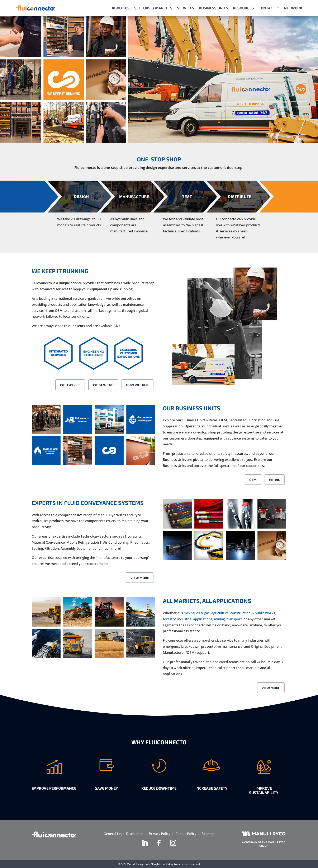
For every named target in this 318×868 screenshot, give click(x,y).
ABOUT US (121, 8)
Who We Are (70, 385)
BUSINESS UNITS (213, 8)
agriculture (220, 613)
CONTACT (267, 8)
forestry (169, 619)
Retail (275, 480)
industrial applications (195, 619)
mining (189, 613)
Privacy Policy (160, 834)
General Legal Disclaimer (123, 834)
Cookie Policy (186, 834)
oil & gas (203, 613)
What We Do (103, 385)
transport (234, 619)
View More (140, 578)
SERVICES (186, 8)
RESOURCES (243, 8)
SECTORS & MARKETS (153, 8)
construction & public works (253, 613)
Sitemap (208, 834)
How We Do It (137, 385)
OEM (253, 480)
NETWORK (293, 8)
